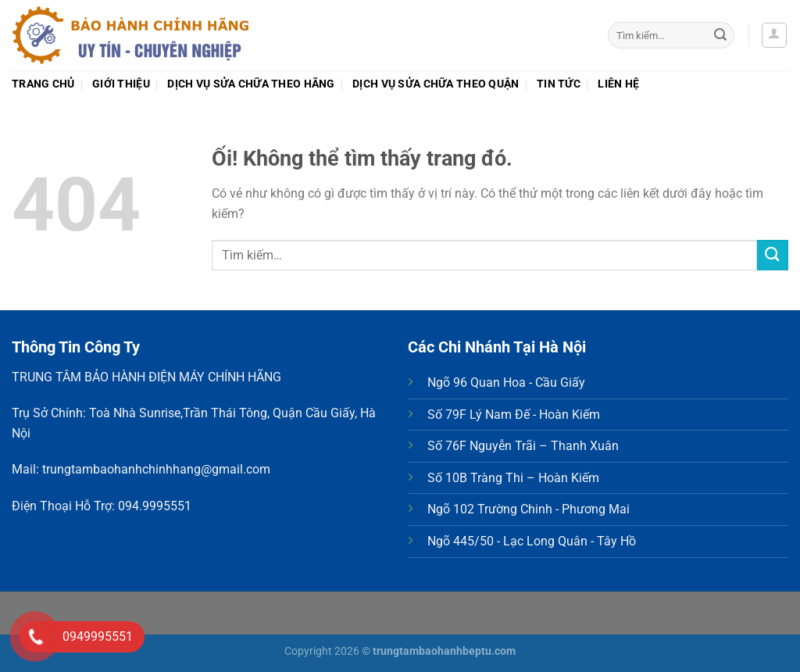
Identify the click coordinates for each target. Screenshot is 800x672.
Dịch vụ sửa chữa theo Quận (436, 84)
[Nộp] (720, 35)
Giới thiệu (121, 84)
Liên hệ (618, 84)
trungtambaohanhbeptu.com (444, 651)
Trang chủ (43, 84)
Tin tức (559, 84)
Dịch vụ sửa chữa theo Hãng (251, 84)
